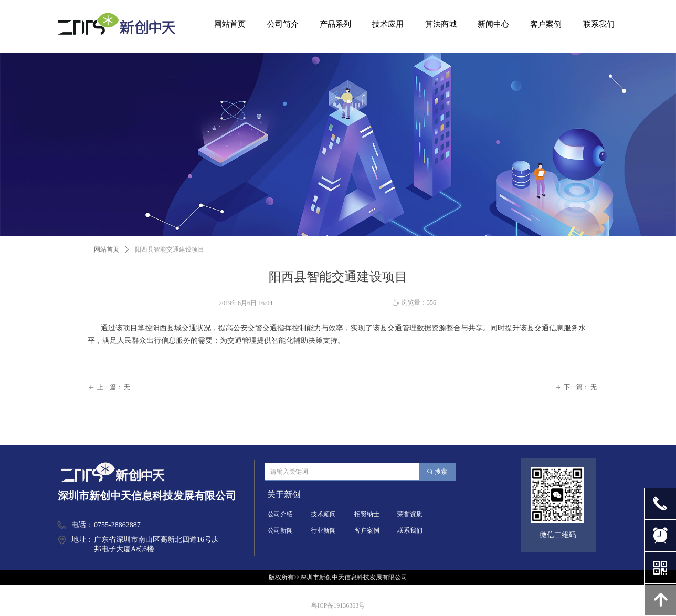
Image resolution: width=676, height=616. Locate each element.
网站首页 (107, 249)
